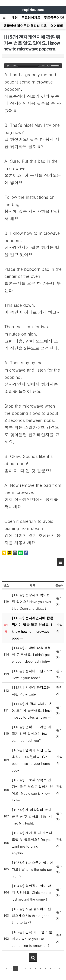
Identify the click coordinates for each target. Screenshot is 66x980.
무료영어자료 (31, 18)
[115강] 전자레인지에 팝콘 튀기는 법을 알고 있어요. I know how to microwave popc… (33, 628)
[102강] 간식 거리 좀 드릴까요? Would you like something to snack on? (32, 939)
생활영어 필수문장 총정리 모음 (25, 26)
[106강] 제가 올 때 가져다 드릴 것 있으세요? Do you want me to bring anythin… (32, 843)
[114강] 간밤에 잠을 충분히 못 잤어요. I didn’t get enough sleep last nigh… (31, 654)
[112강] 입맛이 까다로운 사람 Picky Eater (31, 691)
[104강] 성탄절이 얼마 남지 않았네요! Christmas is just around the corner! (31, 892)
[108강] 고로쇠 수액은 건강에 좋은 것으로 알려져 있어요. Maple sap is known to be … (32, 790)
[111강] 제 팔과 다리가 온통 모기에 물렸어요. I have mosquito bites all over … (32, 710)
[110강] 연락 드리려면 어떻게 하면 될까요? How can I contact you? (31, 733)
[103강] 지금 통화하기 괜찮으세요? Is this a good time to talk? (31, 915)
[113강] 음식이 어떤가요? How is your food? (32, 674)
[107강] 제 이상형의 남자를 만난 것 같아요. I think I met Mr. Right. (32, 816)
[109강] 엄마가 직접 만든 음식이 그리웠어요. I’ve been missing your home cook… (31, 760)
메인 (15, 18)
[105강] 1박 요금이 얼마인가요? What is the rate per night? (32, 869)
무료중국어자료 (55, 18)
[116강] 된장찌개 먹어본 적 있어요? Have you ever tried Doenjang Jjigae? (32, 601)
